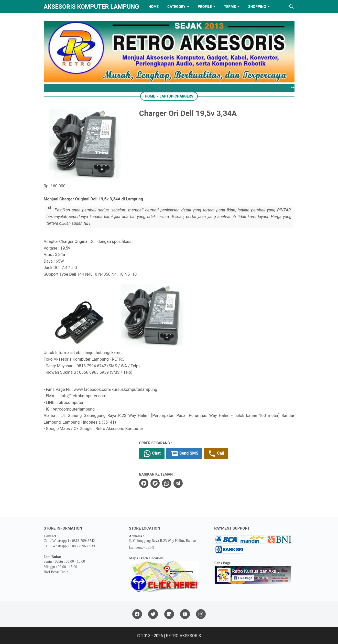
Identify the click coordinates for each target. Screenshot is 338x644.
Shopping (257, 7)
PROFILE (205, 7)
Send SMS (184, 454)
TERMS (230, 7)
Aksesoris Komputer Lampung (91, 7)
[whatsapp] (167, 483)
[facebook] (144, 483)
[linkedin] (169, 614)
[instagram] (201, 614)
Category (176, 7)
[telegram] (178, 483)
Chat (152, 454)
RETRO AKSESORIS (183, 636)
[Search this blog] (291, 7)
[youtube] (185, 614)
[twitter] (155, 483)
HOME (154, 7)
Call (216, 454)
